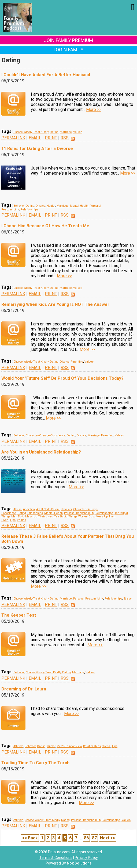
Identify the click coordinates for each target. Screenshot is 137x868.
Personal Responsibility (79, 513)
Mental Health (79, 206)
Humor (51, 746)
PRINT (51, 138)
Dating (54, 132)
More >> (94, 110)
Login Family (68, 50)
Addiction (29, 509)
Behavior (19, 206)
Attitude (18, 746)
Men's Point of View (69, 746)
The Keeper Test (19, 615)
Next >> (108, 838)
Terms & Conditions (56, 858)
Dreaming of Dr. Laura (24, 689)
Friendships (35, 513)
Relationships (29, 210)
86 (86, 838)
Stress (128, 599)
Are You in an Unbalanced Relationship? (41, 452)
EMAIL (35, 138)
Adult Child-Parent (48, 509)
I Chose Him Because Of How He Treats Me (45, 226)
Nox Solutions (79, 863)
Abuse (18, 509)
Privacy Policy (86, 858)
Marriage (66, 132)
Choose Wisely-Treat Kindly (31, 132)
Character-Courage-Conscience (46, 435)
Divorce (40, 206)
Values (78, 132)
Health (51, 206)
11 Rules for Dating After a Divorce (37, 149)
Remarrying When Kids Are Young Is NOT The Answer (55, 304)
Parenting (77, 362)
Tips (13, 520)
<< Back (30, 838)
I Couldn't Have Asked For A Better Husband (46, 75)
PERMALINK (13, 138)
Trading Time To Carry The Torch (35, 763)
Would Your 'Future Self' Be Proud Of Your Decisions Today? (62, 378)
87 (94, 838)
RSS (65, 138)
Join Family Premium (68, 40)
